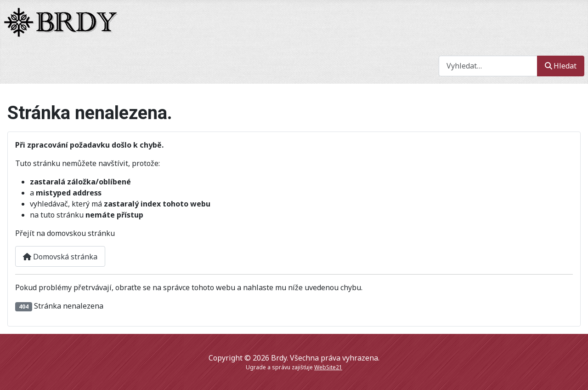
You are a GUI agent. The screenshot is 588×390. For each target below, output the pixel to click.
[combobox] (488, 66)
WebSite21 (328, 367)
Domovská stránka (60, 257)
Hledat (561, 66)
